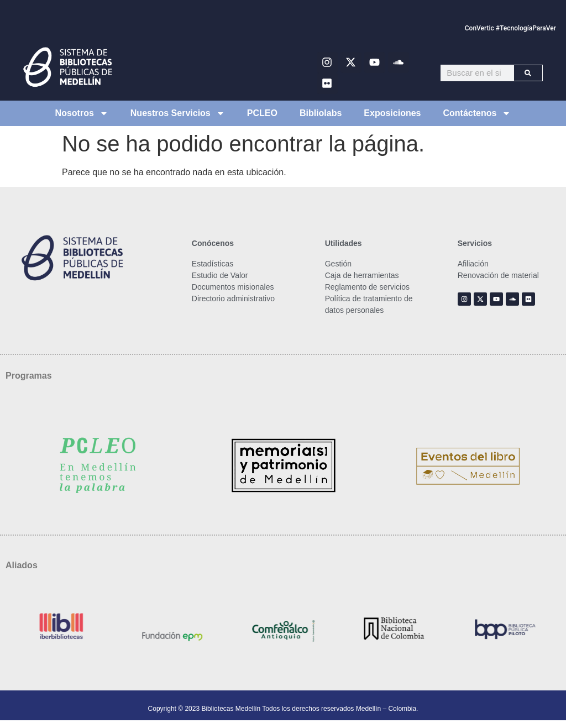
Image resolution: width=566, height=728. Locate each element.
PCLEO (262, 113)
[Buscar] (528, 73)
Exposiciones (392, 113)
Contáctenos (477, 113)
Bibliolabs (321, 113)
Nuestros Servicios (178, 113)
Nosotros (82, 113)
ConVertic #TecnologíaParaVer (510, 28)
